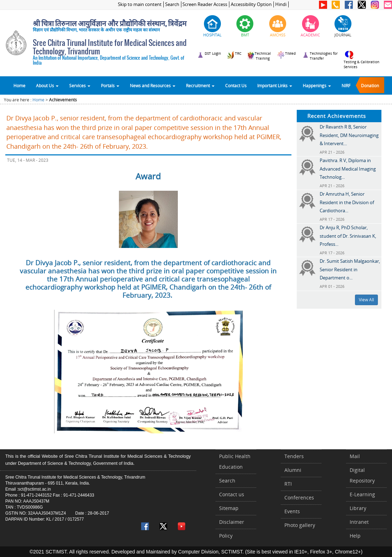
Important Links (275, 85)
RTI (288, 484)
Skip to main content (140, 4)
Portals (110, 85)
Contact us (232, 494)
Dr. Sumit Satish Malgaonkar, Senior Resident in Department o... (350, 269)
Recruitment (200, 85)
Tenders (294, 456)
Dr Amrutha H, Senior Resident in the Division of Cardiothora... (347, 202)
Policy (226, 536)
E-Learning (362, 494)
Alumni (293, 470)
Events (292, 511)
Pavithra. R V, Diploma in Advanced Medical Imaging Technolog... (348, 169)
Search (172, 4)
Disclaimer (232, 522)
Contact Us (236, 85)
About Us (47, 85)
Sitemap (229, 508)
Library (358, 508)
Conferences (299, 497)
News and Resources (153, 85)
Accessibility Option (251, 4)
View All (366, 300)
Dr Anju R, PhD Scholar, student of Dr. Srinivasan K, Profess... (348, 236)
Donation (370, 85)
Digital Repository (362, 475)
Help (355, 536)
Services (80, 85)
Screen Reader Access (205, 4)
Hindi (281, 4)
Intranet (359, 522)
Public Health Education (235, 461)
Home (19, 85)
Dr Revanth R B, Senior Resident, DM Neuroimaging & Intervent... (349, 135)
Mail (355, 456)
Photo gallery (300, 525)
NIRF (346, 85)
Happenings (317, 85)
